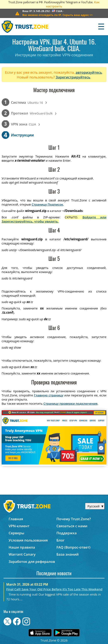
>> (58, 15)
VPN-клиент (19, 526)
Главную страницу (49, 395)
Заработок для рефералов (32, 562)
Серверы (16, 533)
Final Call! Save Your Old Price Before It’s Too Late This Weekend (54, 589)
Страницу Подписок (47, 204)
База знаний (68, 554)
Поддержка (67, 533)
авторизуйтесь (89, 72)
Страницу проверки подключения (70, 403)
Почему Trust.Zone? (74, 519)
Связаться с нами (72, 526)
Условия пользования (28, 540)
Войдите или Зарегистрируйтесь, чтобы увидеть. (54, 219)
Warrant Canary (22, 554)
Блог (61, 540)
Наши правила (22, 547)
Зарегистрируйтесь (73, 77)
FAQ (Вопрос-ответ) (73, 547)
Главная (16, 519)
